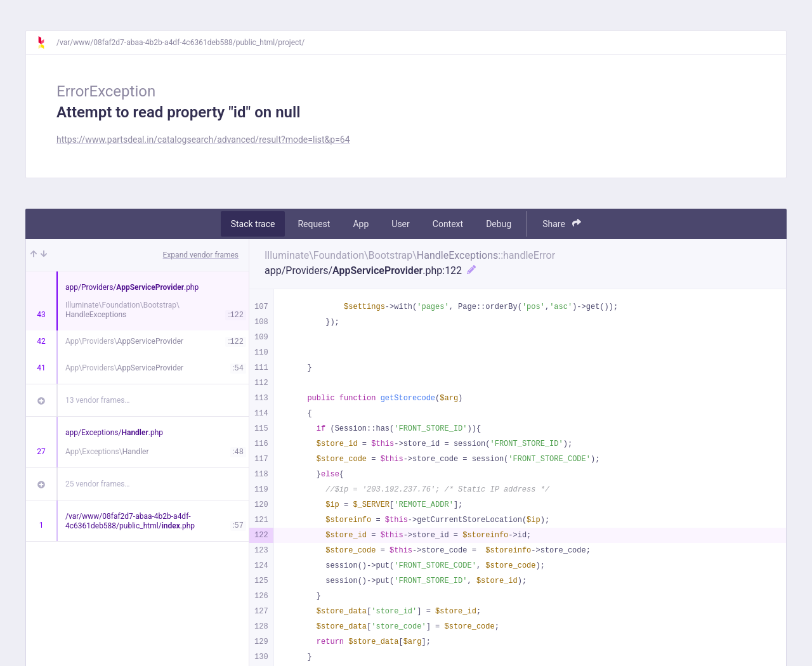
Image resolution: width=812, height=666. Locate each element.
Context (448, 224)
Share (562, 224)
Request (314, 224)
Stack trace (253, 224)
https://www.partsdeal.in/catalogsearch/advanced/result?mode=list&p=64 (203, 140)
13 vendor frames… (97, 400)
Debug (499, 224)
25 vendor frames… (97, 484)
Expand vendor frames (201, 255)
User (400, 224)
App (361, 224)
